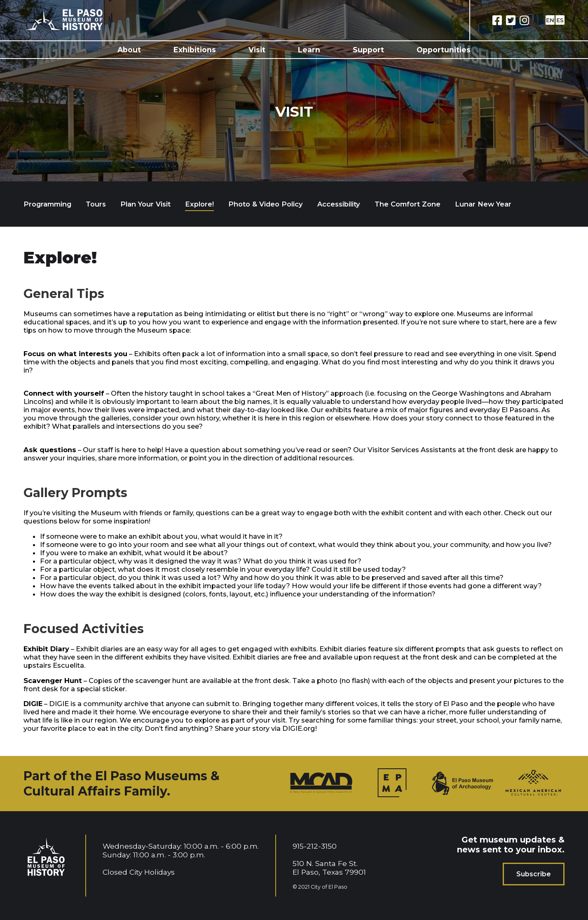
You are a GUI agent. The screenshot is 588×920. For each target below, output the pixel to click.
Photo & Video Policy (266, 204)
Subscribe (534, 874)
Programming (47, 204)
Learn (309, 50)
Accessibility (339, 204)
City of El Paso (329, 887)
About (129, 50)
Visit (257, 50)
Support (368, 50)
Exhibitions (195, 50)
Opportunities (444, 50)
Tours (96, 204)
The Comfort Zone (408, 204)
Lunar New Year (483, 204)
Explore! (199, 204)
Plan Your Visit (145, 204)
